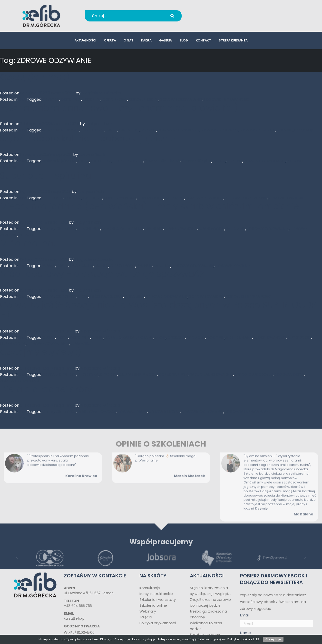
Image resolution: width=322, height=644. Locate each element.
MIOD (83, 297)
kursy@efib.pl (215, 19)
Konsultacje (150, 588)
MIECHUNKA (89, 229)
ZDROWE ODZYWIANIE (181, 99)
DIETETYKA (71, 99)
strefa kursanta (233, 40)
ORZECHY (176, 337)
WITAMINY (175, 198)
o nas (128, 40)
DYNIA (98, 337)
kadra (146, 40)
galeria (166, 40)
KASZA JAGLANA (138, 337)
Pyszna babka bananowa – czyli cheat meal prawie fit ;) (119, 108)
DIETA (112, 130)
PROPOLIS (196, 337)
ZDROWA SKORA (164, 412)
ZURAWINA (81, 344)
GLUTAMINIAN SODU (138, 375)
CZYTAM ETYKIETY (59, 375)
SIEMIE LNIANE (239, 337)
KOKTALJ (73, 198)
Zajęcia (146, 617)
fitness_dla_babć (162, 161)
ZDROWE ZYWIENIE (258, 130)
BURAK (49, 266)
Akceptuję (273, 639)
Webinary (148, 611)
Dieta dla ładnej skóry (46, 389)
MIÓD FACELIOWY (106, 297)
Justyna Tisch (99, 124)
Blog (23, 99)
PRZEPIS (149, 130)
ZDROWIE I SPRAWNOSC (226, 99)
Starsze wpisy (13, 418)
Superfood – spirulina (46, 176)
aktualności (85, 40)
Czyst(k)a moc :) (35, 77)
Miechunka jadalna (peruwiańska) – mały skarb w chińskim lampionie (149, 206)
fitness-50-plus (196, 161)
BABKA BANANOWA (61, 130)
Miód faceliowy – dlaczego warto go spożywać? (102, 274)
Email (245, 615)
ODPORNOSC (115, 99)
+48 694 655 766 (219, 13)
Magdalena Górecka (101, 93)
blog (184, 40)
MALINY (102, 266)
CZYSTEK (51, 99)
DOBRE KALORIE (128, 161)
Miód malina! (28, 243)
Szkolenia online (153, 605)
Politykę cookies (240, 639)
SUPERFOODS (151, 198)
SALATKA (162, 266)
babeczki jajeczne (59, 161)
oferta (110, 40)
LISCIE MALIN (81, 266)
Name (245, 633)
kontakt (203, 40)
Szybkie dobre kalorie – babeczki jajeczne (88, 138)
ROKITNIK (216, 337)
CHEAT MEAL (93, 130)
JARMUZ (113, 337)
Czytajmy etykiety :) (41, 352)
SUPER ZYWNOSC (120, 198)
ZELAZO (26, 235)
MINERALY (154, 229)
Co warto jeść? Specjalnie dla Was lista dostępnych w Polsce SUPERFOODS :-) (158, 310)
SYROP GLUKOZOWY (254, 375)
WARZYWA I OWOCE (97, 412)
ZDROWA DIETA (144, 99)
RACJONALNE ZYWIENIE (211, 375)
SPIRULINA (93, 198)
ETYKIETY (109, 375)
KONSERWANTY (173, 375)
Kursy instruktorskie (156, 594)
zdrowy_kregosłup (295, 130)
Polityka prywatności (158, 623)
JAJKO (219, 161)
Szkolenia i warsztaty (158, 600)
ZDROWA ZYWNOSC (205, 198)
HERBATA (92, 99)
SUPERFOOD (299, 337)
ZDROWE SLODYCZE (220, 130)
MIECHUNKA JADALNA (122, 229)
